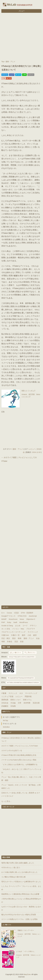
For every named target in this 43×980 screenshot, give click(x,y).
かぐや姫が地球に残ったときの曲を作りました (19, 872)
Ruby (9, 622)
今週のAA (5, 635)
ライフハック (33, 632)
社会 (38, 638)
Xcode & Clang (7, 626)
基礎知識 (5, 700)
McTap (6, 720)
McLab (12, 5)
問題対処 (28, 696)
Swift (15, 622)
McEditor (6, 727)
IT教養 (4, 693)
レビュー (32, 449)
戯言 (35, 635)
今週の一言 (15, 635)
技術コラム (27, 700)
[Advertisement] (21, 37)
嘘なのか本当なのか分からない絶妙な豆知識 (19, 915)
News (22, 619)
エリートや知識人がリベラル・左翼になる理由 (19, 919)
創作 (24, 635)
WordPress (24, 622)
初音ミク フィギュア (28, 391)
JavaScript (33, 616)
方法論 (13, 703)
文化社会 (5, 703)
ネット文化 (6, 629)
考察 (3, 642)
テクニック (13, 693)
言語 (16, 642)
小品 (29, 635)
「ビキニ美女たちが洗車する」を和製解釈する (19, 764)
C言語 (16, 613)
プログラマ (31, 629)
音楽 (22, 642)
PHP (3, 622)
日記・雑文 (6, 638)
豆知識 (13, 706)
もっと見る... (6, 801)
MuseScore (13, 619)
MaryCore (27, 974)
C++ (3, 613)
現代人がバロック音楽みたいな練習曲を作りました (21, 882)
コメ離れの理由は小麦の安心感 (13, 877)
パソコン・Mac (18, 629)
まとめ (18, 626)
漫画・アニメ (18, 449)
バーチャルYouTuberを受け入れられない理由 (19, 760)
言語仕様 (36, 703)
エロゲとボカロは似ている (12, 750)
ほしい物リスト (16, 653)
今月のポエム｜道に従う (11, 867)
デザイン (33, 626)
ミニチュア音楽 (7, 696)
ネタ (21, 693)
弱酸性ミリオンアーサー (26, 930)
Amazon (24, 394)
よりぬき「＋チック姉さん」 (26, 951)
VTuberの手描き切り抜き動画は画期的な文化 (19, 755)
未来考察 (27, 703)
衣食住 (10, 642)
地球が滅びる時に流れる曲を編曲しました (18, 863)
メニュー (22, 11)
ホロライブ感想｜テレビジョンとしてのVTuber (20, 746)
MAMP (4, 619)
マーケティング (31, 693)
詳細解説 (5, 706)
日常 (20, 703)
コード (25, 626)
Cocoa (9, 613)
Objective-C (31, 619)
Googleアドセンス (8, 616)
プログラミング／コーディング (13, 632)
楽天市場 (32, 394)
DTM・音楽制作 (27, 613)
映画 (20, 638)
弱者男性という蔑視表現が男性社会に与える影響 (20, 894)
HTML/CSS (22, 616)
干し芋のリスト (30, 653)
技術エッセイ (16, 700)
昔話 (14, 638)
